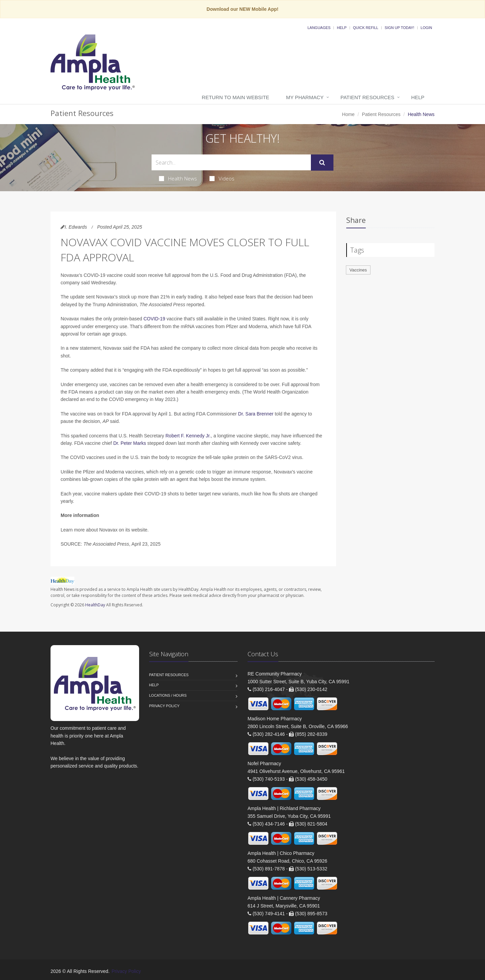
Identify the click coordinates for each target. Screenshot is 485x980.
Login (426, 28)
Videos (222, 178)
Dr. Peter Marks (130, 443)
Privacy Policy (165, 706)
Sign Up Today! (399, 28)
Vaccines (358, 270)
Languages (319, 28)
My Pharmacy (305, 97)
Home (348, 114)
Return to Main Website (235, 97)
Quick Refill (366, 28)
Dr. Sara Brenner (256, 414)
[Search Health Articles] (231, 162)
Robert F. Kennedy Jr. (188, 436)
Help (342, 28)
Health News (178, 178)
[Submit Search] (322, 163)
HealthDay (95, 605)
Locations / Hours (168, 695)
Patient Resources (367, 97)
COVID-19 (154, 319)
